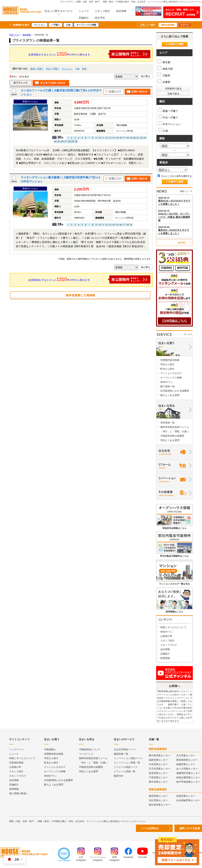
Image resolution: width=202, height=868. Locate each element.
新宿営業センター (158, 796)
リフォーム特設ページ (126, 767)
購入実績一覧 (167, 386)
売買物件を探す (21, 25)
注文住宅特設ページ (125, 749)
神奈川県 (165, 69)
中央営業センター (158, 764)
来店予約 (100, 18)
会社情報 (121, 11)
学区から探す (167, 364)
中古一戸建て (53, 69)
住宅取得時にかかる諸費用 (175, 391)
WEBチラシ (167, 382)
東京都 (164, 62)
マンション (39, 25)
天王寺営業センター (159, 769)
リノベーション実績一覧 (127, 763)
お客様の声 (166, 636)
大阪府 (164, 75)
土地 (68, 25)
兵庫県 (164, 82)
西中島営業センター (159, 755)
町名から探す (167, 369)
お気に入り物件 (147, 25)
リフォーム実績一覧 (125, 771)
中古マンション (170, 123)
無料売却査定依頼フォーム (175, 427)
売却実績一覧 (167, 423)
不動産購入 (50, 749)
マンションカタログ (171, 373)
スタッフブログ (169, 645)
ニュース (84, 11)
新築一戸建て (37, 69)
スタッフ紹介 (102, 11)
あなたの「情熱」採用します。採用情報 (181, 12)
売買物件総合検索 (170, 360)
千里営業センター (158, 777)
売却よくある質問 (170, 440)
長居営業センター (158, 773)
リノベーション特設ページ (128, 758)
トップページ (16, 749)
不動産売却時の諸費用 (172, 436)
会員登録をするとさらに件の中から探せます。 (89, 54)
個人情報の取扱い (19, 793)
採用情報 (165, 658)
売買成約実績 (16, 763)
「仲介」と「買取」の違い (175, 431)
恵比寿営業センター (159, 805)
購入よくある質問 (170, 395)
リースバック (86, 754)
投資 (84, 69)
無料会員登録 (168, 25)
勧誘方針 (119, 776)
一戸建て (55, 25)
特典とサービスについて (173, 627)
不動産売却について (90, 749)
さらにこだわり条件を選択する (175, 176)
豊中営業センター (158, 782)
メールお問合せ (150, 828)
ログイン (185, 25)
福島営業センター (158, 760)
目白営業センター (158, 800)
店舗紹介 (84, 18)
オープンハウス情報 (86, 25)
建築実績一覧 (121, 754)
